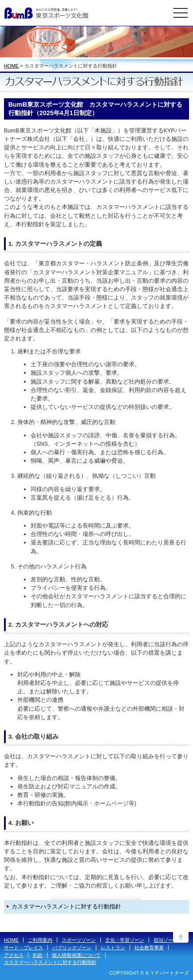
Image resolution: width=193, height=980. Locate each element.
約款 (38, 955)
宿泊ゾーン (166, 940)
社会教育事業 (149, 948)
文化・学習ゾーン (125, 940)
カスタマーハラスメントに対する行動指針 (66, 906)
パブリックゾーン (72, 948)
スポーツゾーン (79, 940)
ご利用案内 (40, 940)
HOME (12, 66)
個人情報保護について (76, 955)
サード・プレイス (24, 948)
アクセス (14, 955)
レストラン (113, 948)
